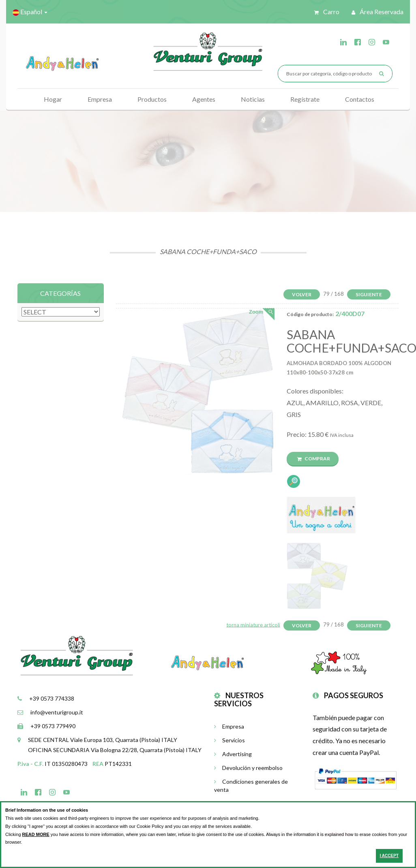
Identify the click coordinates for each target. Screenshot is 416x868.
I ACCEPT (389, 856)
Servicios (229, 740)
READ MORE (36, 834)
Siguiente (369, 294)
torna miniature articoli (253, 624)
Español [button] (30, 12)
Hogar (53, 99)
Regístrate (305, 99)
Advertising (233, 754)
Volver (302, 294)
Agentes (204, 99)
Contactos (360, 99)
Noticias (253, 99)
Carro (327, 12)
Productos (152, 99)
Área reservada (377, 12)
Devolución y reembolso (248, 768)
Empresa (100, 99)
